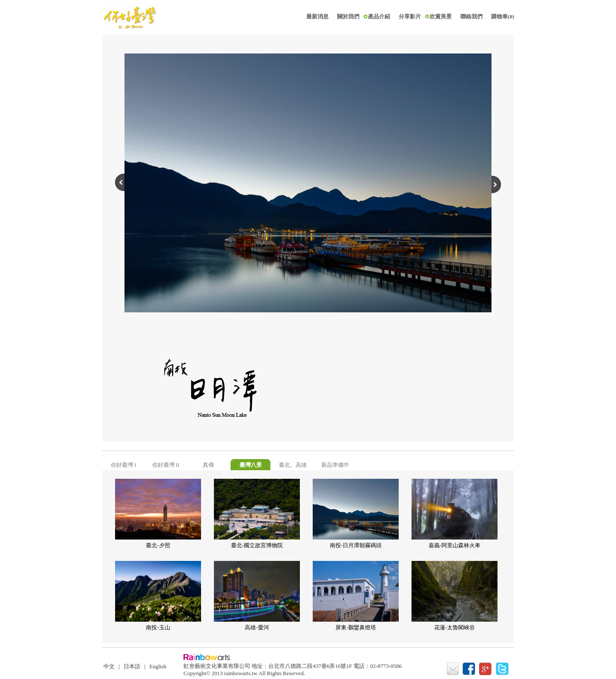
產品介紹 (379, 16)
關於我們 (348, 16)
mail (453, 669)
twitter (503, 669)
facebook (470, 669)
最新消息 (317, 16)
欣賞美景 (441, 16)
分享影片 (410, 16)
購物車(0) (503, 16)
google (487, 669)
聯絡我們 (471, 16)
